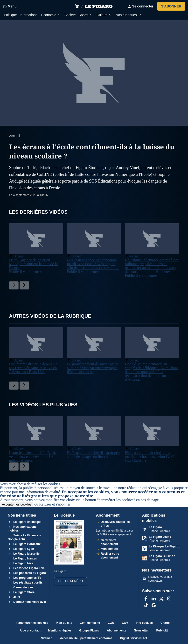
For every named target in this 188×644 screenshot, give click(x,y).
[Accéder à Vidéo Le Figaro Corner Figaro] (99, 6)
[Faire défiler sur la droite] (24, 285)
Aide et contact (30, 631)
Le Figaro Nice (21, 563)
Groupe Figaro (89, 631)
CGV (125, 623)
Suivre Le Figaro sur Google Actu (24, 537)
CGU (111, 623)
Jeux (14, 597)
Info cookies (144, 623)
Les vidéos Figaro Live (26, 568)
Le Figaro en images (24, 522)
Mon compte (109, 549)
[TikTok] (146, 605)
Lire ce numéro (70, 581)
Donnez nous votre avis (27, 602)
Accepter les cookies (17, 504)
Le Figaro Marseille (24, 554)
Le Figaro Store (21, 592)
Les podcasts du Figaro (27, 573)
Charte (165, 623)
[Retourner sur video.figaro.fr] (77, 6)
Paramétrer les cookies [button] (32, 623)
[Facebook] (146, 598)
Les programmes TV (24, 578)
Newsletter (141, 631)
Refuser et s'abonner (55, 504)
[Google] (154, 605)
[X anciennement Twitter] (161, 598)
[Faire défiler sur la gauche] (14, 285)
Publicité (162, 631)
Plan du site (64, 623)
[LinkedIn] (154, 598)
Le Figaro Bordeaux (24, 544)
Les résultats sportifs (25, 583)
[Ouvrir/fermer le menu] (11, 6)
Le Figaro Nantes (22, 559)
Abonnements (117, 631)
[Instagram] (169, 598)
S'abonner (171, 6)
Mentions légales (60, 631)
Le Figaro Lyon (21, 549)
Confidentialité (90, 623)
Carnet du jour (20, 587)
